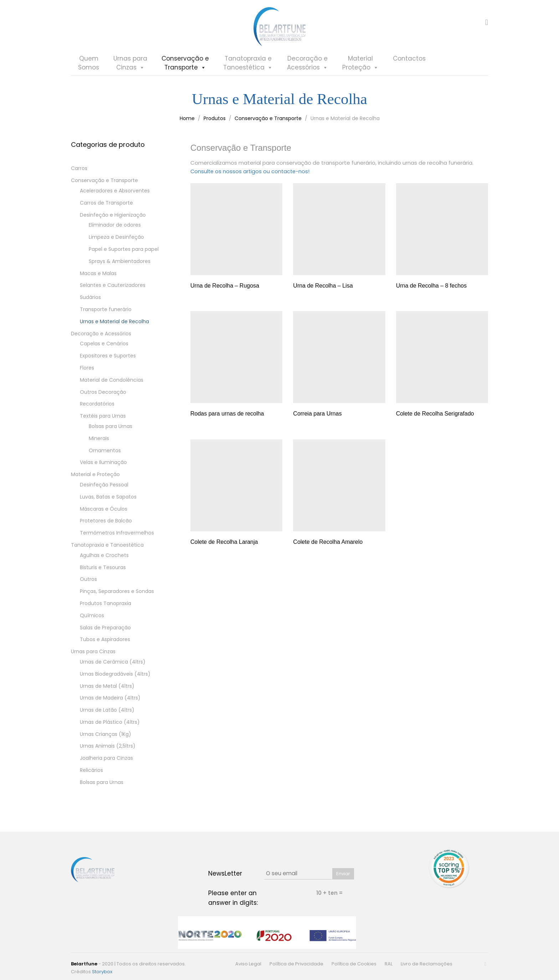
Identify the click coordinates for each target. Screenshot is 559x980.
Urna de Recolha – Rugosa (225, 289)
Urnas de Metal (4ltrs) (107, 690)
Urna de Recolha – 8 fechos (431, 289)
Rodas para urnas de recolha (227, 417)
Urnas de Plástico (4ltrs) (110, 726)
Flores (87, 371)
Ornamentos (105, 454)
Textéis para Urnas (103, 419)
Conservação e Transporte (104, 184)
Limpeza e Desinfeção (116, 241)
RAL (389, 964)
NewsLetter (225, 873)
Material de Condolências (112, 383)
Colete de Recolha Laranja (224, 545)
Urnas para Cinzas (93, 655)
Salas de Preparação (105, 631)
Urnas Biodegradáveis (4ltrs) (115, 677)
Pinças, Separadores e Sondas (117, 595)
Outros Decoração (103, 396)
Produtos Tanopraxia (106, 607)
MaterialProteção (360, 72)
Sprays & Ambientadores (120, 265)
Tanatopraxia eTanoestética (248, 72)
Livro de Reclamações (427, 964)
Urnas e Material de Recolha (114, 325)
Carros (79, 172)
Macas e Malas (98, 277)
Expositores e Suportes (108, 359)
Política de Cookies (354, 964)
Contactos (409, 68)
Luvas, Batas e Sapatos (108, 500)
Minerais (99, 442)
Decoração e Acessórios (101, 337)
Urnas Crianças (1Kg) (106, 738)
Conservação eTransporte (185, 72)
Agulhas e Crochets (104, 559)
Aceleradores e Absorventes (115, 194)
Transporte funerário (106, 313)
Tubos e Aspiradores (105, 643)
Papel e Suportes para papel (124, 253)
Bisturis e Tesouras (103, 571)
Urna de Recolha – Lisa (323, 289)
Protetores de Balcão (106, 525)
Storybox (102, 972)
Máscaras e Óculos (104, 512)
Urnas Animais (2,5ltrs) (108, 750)
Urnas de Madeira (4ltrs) (110, 702)
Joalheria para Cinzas (106, 762)
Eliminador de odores (115, 229)
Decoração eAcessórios (307, 72)
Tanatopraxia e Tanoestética (107, 548)
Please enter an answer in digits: (233, 898)
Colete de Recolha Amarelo (328, 545)
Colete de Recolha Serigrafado (435, 417)
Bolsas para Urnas (111, 430)
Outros (88, 583)
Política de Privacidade (296, 964)
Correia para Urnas (317, 417)
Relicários (91, 774)
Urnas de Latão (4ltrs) (107, 713)
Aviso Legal (248, 964)
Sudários (90, 301)
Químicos (92, 619)
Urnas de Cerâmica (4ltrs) (113, 665)
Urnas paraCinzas (130, 72)
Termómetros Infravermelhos (117, 536)
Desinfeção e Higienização (113, 218)
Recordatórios (97, 408)
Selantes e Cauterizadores (113, 289)
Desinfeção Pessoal (104, 488)
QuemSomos (89, 72)
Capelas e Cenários (104, 347)
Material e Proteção (95, 478)
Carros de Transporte (106, 206)
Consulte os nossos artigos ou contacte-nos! (251, 175)
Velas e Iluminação (103, 466)
